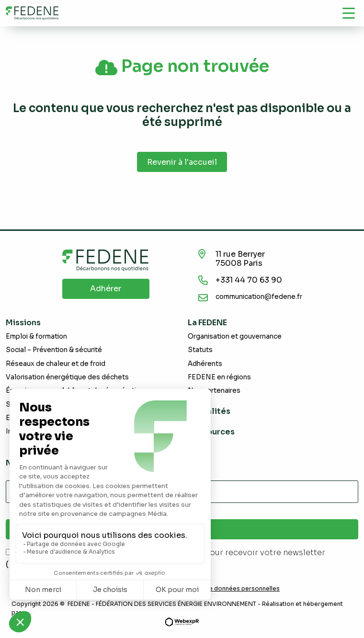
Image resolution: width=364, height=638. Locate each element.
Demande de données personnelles (227, 589)
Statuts (200, 350)
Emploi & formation (36, 336)
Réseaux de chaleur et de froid (56, 364)
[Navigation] (349, 13)
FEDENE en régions (219, 377)
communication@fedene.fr (259, 297)
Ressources (211, 432)
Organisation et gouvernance (235, 336)
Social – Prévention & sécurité (54, 350)
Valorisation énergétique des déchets (67, 377)
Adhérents (205, 364)
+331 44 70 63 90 (249, 280)
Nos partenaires (214, 391)
